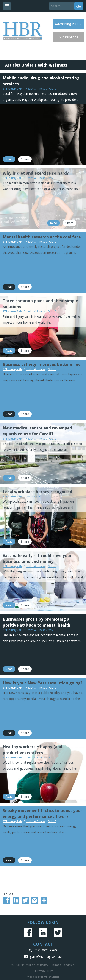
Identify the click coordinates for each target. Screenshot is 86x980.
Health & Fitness (35, 89)
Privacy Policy (45, 971)
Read (9, 159)
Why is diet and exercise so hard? (36, 173)
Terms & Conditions (64, 965)
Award (29, 497)
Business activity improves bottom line (42, 364)
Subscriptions (68, 37)
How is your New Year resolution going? (43, 683)
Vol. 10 (52, 89)
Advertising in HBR (68, 24)
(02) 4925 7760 (46, 950)
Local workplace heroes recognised (37, 492)
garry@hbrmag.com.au (46, 957)
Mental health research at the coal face (42, 237)
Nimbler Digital (50, 977)
